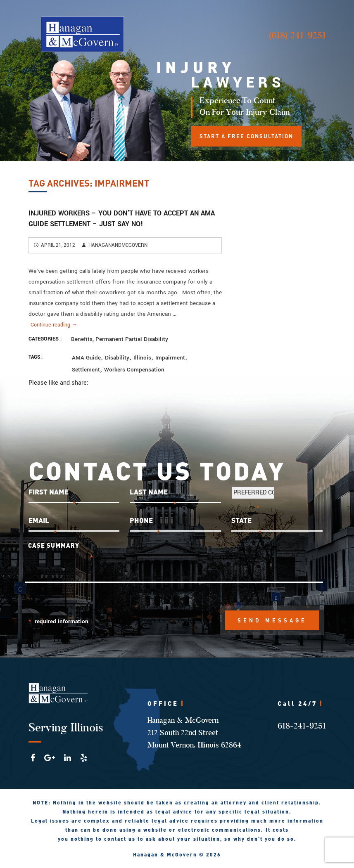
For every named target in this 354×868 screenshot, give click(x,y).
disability (117, 358)
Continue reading (54, 325)
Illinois (142, 358)
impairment (170, 358)
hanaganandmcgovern (118, 245)
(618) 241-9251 (297, 35)
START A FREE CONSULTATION (246, 136)
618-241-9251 (302, 726)
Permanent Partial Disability (132, 339)
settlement (86, 370)
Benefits (82, 339)
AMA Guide (86, 358)
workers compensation (134, 370)
